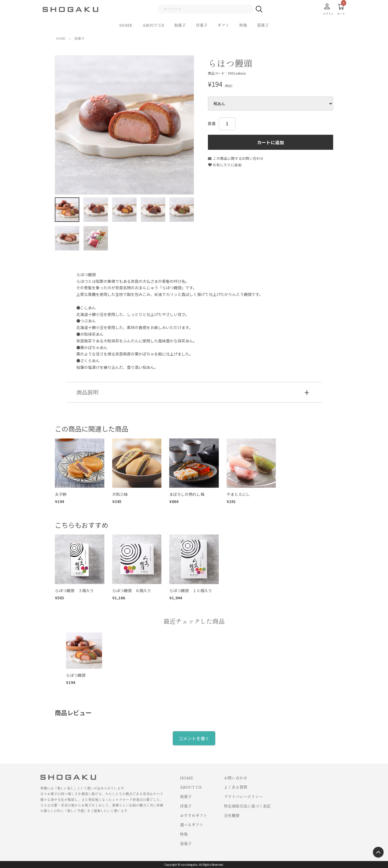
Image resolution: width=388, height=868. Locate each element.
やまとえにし (240, 494)
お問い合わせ (236, 778)
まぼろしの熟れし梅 (187, 494)
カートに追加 (271, 142)
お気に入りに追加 (225, 165)
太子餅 (61, 494)
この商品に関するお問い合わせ (236, 158)
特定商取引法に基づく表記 (247, 806)
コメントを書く (194, 738)
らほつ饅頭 (76, 675)
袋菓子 (263, 25)
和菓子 (180, 25)
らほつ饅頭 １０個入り (191, 590)
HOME (126, 25)
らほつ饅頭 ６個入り (132, 590)
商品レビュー (73, 712)
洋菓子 (202, 25)
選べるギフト (192, 825)
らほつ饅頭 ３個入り (74, 590)
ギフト (223, 25)
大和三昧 (120, 494)
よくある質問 (236, 787)
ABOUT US (153, 25)
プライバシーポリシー (244, 796)
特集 (243, 25)
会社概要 (232, 815)
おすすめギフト (194, 815)
